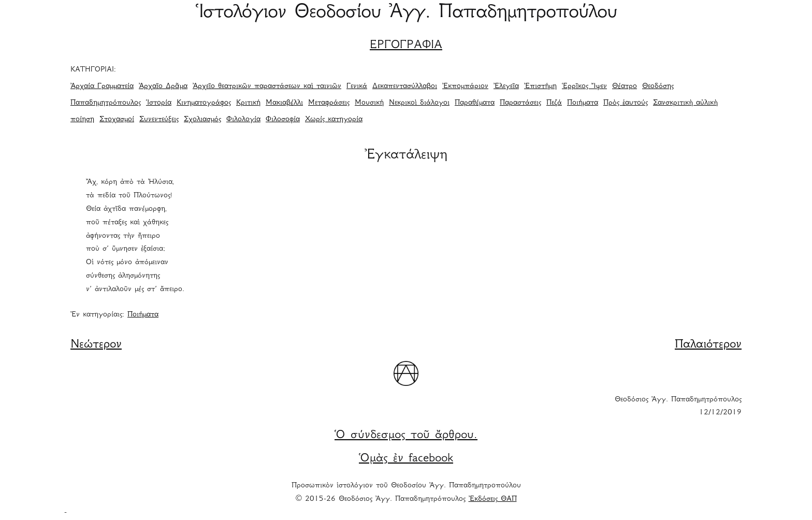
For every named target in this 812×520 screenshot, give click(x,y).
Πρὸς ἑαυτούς (626, 103)
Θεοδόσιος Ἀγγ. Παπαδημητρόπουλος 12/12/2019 (678, 407)
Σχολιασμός (202, 120)
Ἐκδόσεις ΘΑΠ (493, 499)
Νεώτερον (96, 345)
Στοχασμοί (117, 120)
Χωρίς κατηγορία (334, 120)
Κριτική (248, 103)
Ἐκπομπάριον (465, 86)
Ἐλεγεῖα (506, 86)
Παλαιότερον (708, 345)
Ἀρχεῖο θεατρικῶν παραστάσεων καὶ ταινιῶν (267, 86)
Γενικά (357, 86)
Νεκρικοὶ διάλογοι (419, 103)
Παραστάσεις (520, 103)
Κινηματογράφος (204, 103)
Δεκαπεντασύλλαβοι (405, 86)
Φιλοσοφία (283, 120)
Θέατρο (625, 86)
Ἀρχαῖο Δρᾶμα (163, 86)
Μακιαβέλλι (284, 103)
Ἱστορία (159, 103)
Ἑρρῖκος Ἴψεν (584, 86)
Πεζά (554, 103)
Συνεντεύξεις (159, 120)
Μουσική (369, 103)
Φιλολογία (243, 120)
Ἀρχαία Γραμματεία (102, 86)
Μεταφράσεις (329, 103)
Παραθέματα (475, 103)
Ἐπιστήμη (540, 86)
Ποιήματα (583, 103)
